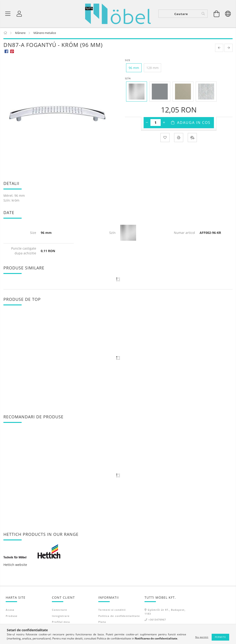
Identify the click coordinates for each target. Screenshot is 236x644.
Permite (220, 637)
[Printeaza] (179, 138)
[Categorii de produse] (8, 14)
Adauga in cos (194, 123)
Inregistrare (61, 616)
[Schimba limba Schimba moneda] (228, 14)
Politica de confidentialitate (119, 616)
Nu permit (202, 637)
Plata (102, 622)
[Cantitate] (156, 123)
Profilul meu (61, 622)
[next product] (228, 48)
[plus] (164, 123)
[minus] (147, 123)
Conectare (60, 610)
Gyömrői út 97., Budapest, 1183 (165, 612)
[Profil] (19, 14)
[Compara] (192, 138)
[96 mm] (134, 68)
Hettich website (15, 565)
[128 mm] (152, 68)
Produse (12, 616)
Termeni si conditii (112, 610)
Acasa (10, 610)
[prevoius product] (219, 48)
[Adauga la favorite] (165, 138)
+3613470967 (157, 620)
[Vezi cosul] (217, 14)
